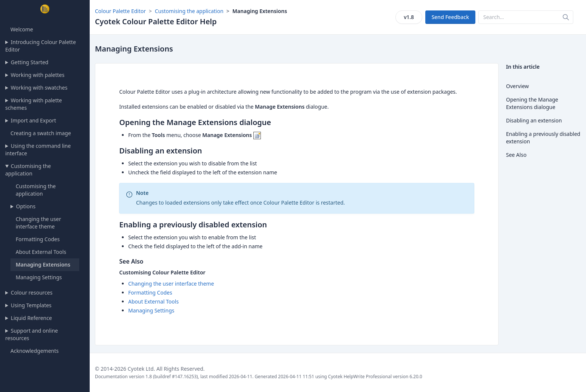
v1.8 (409, 17)
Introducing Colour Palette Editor (41, 46)
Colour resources (32, 293)
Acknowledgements (35, 351)
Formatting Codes (38, 239)
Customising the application (28, 170)
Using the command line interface (38, 150)
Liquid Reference (31, 318)
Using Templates (31, 305)
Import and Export (33, 120)
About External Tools (41, 252)
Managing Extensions (43, 265)
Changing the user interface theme (38, 223)
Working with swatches (39, 88)
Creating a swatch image (41, 133)
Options (26, 206)
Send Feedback (450, 17)
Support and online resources (32, 334)
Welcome (22, 29)
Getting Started (30, 62)
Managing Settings (39, 277)
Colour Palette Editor (120, 11)
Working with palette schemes (34, 104)
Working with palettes (38, 75)
